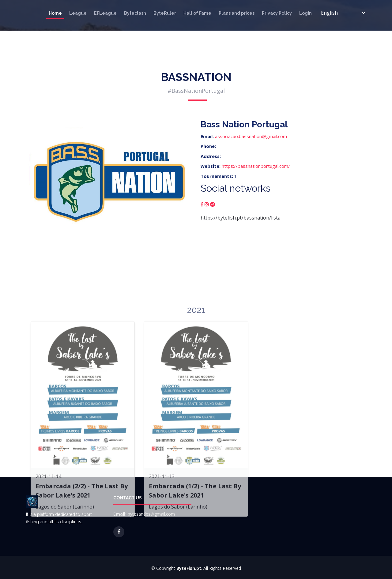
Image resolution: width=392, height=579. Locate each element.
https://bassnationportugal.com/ (256, 166)
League (78, 13)
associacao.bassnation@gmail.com (251, 136)
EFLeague (105, 13)
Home (55, 13)
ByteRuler (165, 13)
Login (305, 13)
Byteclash (135, 13)
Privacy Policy (277, 13)
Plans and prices (237, 13)
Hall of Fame (197, 13)
